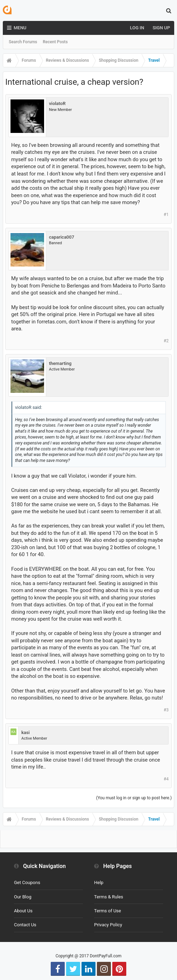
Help (99, 882)
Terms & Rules (109, 897)
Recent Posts (55, 42)
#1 (166, 215)
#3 (166, 710)
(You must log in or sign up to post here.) (134, 798)
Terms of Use (108, 911)
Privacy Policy (108, 925)
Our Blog (23, 897)
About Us (23, 911)
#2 (166, 341)
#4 (166, 779)
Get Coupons (27, 882)
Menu (17, 28)
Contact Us (25, 925)
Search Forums (23, 42)
